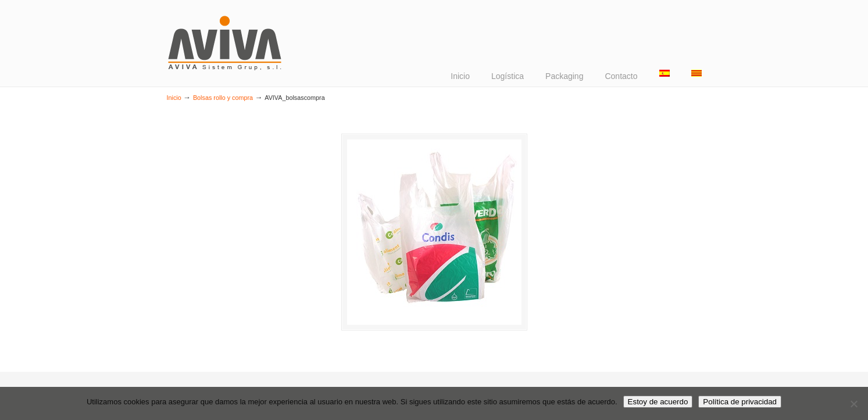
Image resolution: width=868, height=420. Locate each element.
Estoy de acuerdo (658, 402)
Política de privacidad (740, 402)
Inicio (174, 98)
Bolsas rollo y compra (223, 98)
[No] (853, 404)
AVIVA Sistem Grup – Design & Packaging (225, 42)
